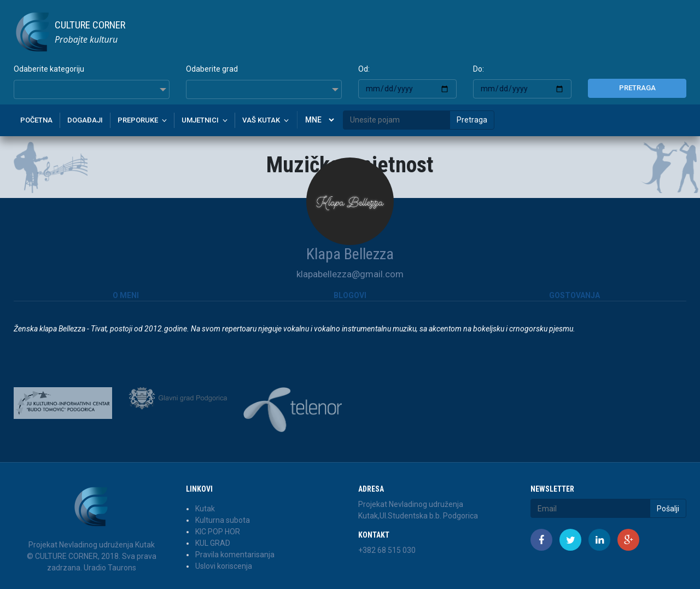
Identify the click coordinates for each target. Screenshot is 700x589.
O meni (126, 295)
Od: (364, 69)
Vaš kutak (261, 120)
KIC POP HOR (218, 532)
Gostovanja (574, 295)
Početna (36, 120)
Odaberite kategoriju (49, 69)
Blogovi (350, 295)
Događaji (85, 120)
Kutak (205, 509)
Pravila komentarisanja (235, 555)
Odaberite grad (212, 69)
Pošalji (668, 509)
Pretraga (637, 88)
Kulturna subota (223, 520)
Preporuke (138, 120)
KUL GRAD (213, 543)
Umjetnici (200, 120)
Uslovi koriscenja (224, 566)
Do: (479, 69)
